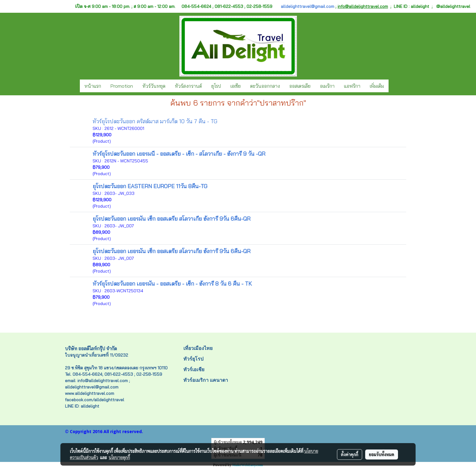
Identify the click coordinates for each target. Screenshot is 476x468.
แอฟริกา (352, 86)
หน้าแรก (93, 86)
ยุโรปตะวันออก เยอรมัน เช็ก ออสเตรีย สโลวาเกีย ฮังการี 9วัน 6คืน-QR (172, 219)
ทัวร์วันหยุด (154, 86)
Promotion (122, 86)
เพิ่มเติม (377, 86)
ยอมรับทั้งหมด (382, 454)
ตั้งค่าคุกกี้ (350, 454)
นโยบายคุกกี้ (119, 457)
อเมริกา (327, 86)
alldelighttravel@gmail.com (308, 6)
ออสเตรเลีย (300, 86)
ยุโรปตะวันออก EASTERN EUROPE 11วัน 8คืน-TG (150, 186)
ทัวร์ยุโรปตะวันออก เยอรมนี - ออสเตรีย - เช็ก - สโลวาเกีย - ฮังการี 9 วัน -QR (179, 154)
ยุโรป (216, 86)
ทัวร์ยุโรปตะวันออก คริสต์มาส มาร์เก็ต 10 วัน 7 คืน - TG (155, 121)
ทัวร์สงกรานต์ (188, 86)
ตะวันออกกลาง (265, 86)
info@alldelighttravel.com (363, 6)
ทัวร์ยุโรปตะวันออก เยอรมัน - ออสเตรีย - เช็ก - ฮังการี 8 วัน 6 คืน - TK (172, 284)
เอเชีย (236, 86)
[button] (394, 86)
